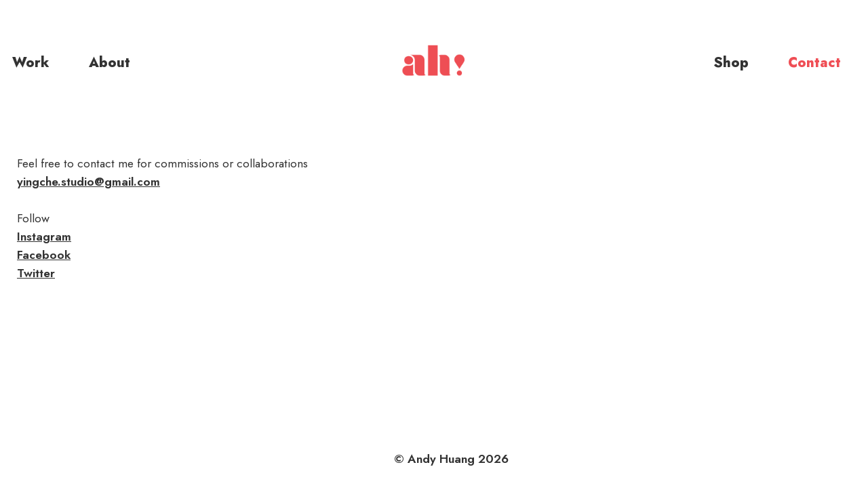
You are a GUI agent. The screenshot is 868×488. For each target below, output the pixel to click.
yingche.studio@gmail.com (88, 182)
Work (31, 63)
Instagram (44, 237)
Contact (814, 63)
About (110, 63)
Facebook (44, 255)
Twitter (36, 273)
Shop (731, 63)
